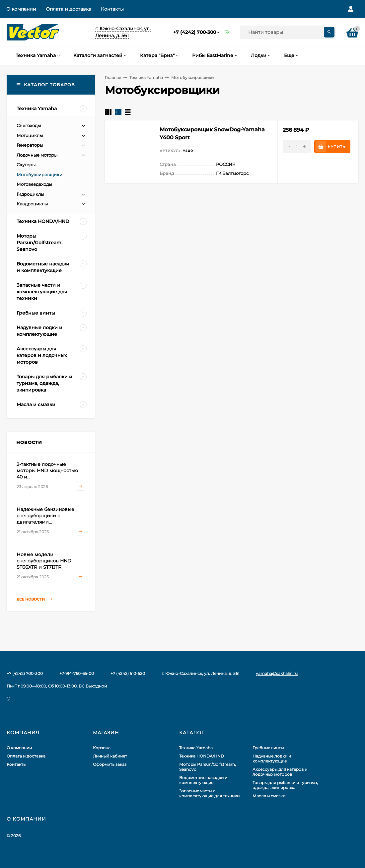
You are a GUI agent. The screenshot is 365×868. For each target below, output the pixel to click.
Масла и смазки (269, 796)
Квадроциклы (32, 204)
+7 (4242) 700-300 (195, 32)
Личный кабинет (110, 756)
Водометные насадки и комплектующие (203, 780)
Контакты (112, 9)
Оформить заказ (110, 764)
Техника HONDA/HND (202, 756)
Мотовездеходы (34, 184)
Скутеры (26, 165)
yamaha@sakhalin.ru (277, 673)
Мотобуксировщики (39, 175)
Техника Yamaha (146, 77)
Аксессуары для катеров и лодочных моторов (280, 772)
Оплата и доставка (69, 9)
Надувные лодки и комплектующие (272, 759)
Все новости (34, 599)
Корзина (102, 748)
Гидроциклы (30, 194)
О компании (21, 9)
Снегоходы (29, 125)
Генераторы (30, 145)
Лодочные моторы (37, 155)
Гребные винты (268, 748)
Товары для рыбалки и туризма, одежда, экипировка (285, 785)
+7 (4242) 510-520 (128, 673)
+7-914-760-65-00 (77, 673)
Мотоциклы (30, 135)
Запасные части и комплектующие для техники (209, 793)
